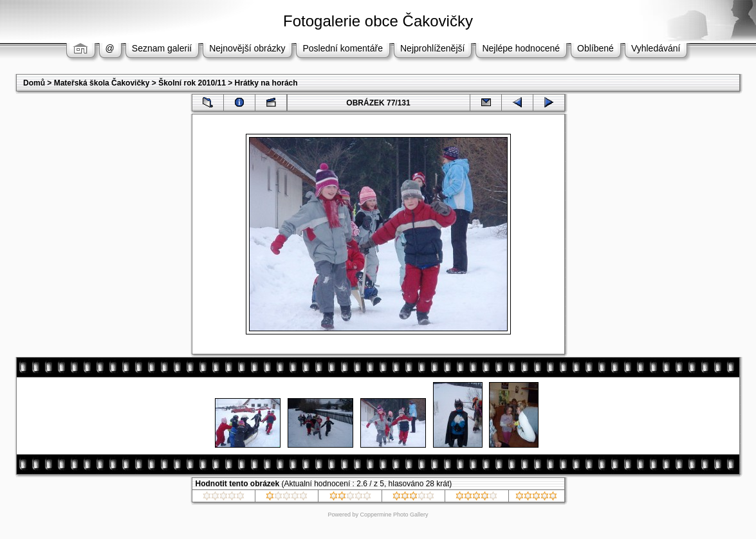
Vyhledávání (656, 48)
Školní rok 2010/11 (192, 83)
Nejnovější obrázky (247, 48)
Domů (34, 83)
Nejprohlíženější (432, 48)
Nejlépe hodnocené (521, 48)
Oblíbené (595, 48)
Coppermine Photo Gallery (394, 515)
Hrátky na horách (266, 83)
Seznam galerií (162, 48)
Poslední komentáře (343, 48)
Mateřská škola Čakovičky (102, 83)
